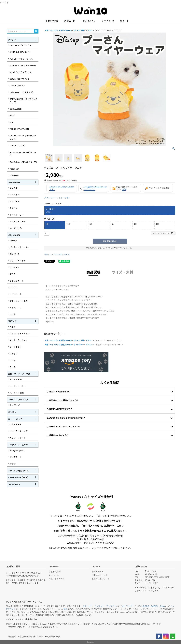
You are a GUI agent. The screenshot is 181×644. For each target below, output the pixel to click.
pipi (11, 122)
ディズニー (15, 188)
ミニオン (14, 208)
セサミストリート (18, 221)
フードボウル (16, 347)
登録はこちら (151, 571)
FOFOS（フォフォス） (20, 129)
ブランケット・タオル (20, 333)
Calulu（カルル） (18, 85)
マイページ (108, 21)
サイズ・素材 (122, 272)
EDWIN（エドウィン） (20, 79)
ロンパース (15, 254)
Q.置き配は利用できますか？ (60, 409)
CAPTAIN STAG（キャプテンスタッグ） (23, 100)
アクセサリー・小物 (19, 301)
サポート (96, 566)
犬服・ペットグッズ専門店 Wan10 (58, 30)
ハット (13, 314)
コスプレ (14, 287)
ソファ (13, 360)
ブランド (12, 40)
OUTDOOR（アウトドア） (22, 45)
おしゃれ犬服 (14, 235)
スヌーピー (15, 195)
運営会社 (12, 637)
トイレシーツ (14, 484)
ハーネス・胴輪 (17, 393)
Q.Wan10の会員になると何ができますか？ (66, 418)
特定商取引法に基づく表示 (31, 637)
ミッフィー (15, 201)
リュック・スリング (19, 431)
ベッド (13, 327)
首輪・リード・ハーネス (19, 374)
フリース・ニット (18, 261)
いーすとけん (16, 228)
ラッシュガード (17, 281)
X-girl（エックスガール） (21, 72)
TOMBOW (14, 175)
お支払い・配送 (13, 566)
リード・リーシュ (18, 386)
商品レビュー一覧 (57, 579)
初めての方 (52, 21)
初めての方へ (98, 572)
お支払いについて (100, 575)
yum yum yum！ (17, 450)
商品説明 (93, 272)
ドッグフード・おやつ (18, 445)
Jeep (12, 115)
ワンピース (15, 267)
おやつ (13, 464)
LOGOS (145, 606)
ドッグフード (16, 457)
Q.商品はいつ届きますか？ (59, 391)
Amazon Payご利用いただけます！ (62, 188)
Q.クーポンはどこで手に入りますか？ (64, 426)
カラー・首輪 (16, 379)
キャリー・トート (18, 438)
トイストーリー (17, 215)
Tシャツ (13, 241)
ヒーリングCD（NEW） (19, 477)
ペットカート (16, 424)
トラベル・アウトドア (18, 400)
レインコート (16, 294)
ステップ (14, 354)
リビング (12, 321)
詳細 (124, 189)
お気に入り (89, 21)
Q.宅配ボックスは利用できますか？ (63, 400)
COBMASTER (16, 109)
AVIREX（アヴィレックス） (22, 59)
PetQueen (14, 169)
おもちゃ (12, 412)
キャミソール (16, 308)
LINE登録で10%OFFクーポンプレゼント (95, 188)
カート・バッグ (15, 419)
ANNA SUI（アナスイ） (20, 52)
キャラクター (14, 182)
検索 (36, 31)
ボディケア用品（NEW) (19, 471)
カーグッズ (15, 405)
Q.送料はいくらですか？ (58, 435)
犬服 (65, 609)
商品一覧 (69, 21)
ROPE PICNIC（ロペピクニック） (23, 154)
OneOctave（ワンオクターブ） (24, 162)
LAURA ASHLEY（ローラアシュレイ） (23, 137)
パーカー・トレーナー (20, 247)
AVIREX (154, 606)
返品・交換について (101, 579)
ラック (13, 367)
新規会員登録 (55, 572)
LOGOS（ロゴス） (18, 145)
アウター (14, 274)
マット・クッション (19, 340)
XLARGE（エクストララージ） (23, 65)
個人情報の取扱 (53, 637)
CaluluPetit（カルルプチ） (22, 92)
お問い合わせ (141, 566)
